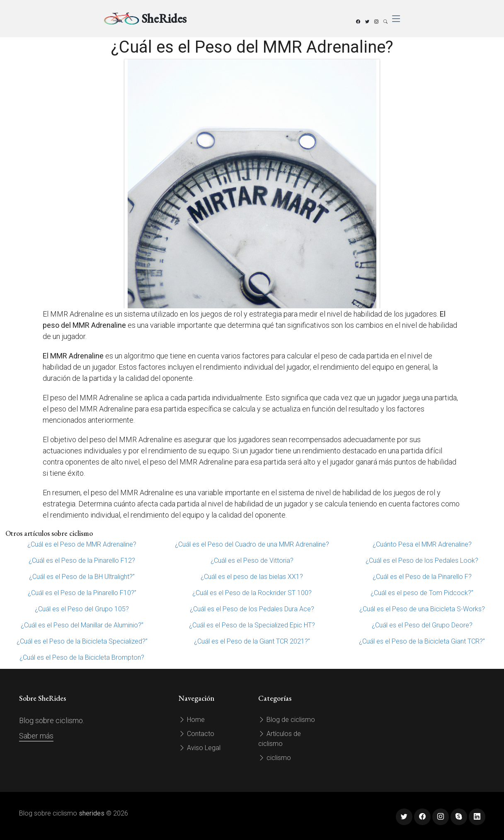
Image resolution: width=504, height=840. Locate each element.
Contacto (196, 734)
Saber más (36, 736)
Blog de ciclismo (287, 720)
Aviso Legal (200, 748)
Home (192, 720)
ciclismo (275, 758)
